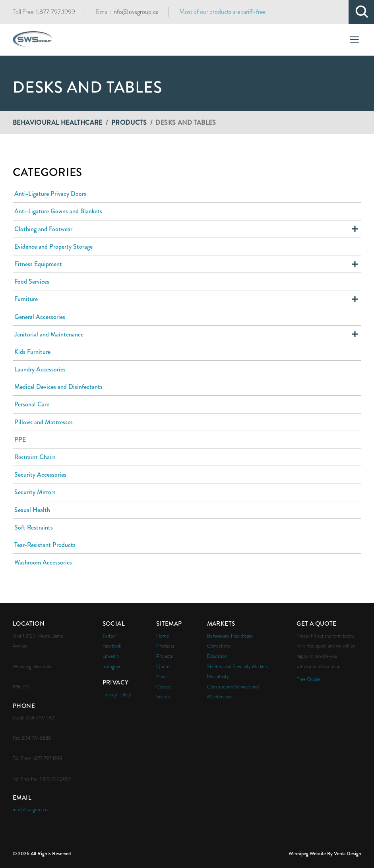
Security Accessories (40, 475)
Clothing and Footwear (43, 229)
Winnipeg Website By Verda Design (325, 854)
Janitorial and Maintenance (49, 334)
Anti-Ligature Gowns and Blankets (58, 211)
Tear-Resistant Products (45, 545)
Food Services (32, 281)
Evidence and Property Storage (53, 246)
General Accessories (40, 317)
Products (129, 123)
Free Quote (308, 679)
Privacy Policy (117, 695)
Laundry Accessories (40, 369)
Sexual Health (32, 510)
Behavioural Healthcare (58, 123)
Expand (355, 229)
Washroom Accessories (43, 562)
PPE (20, 440)
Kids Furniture (32, 352)
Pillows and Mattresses (44, 422)
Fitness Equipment (38, 264)
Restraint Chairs (35, 457)
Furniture (26, 299)
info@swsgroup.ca (136, 12)
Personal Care (32, 404)
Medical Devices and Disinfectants (58, 387)
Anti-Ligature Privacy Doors (50, 194)
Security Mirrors (35, 492)
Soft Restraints (34, 527)
